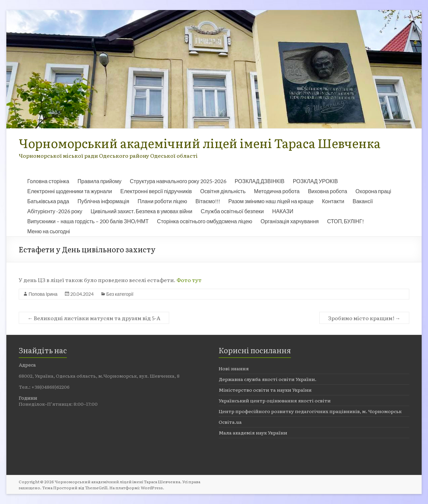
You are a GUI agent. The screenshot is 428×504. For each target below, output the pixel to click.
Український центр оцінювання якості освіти (275, 400)
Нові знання (234, 368)
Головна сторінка (48, 181)
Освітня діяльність (223, 191)
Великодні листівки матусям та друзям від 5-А (94, 318)
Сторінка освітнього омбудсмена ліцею (205, 221)
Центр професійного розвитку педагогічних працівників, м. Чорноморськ (310, 411)
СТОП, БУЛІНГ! (345, 221)
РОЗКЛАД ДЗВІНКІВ (260, 181)
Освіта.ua (230, 422)
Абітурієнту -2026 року (55, 211)
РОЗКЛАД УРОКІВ (315, 181)
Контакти (333, 201)
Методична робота (277, 191)
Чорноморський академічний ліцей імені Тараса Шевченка (200, 143)
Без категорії (120, 294)
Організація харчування (290, 221)
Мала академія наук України (253, 432)
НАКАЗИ (283, 211)
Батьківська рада (48, 201)
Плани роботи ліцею (162, 201)
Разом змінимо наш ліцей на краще (271, 201)
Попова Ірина (43, 294)
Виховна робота (328, 191)
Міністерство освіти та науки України (265, 390)
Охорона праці (373, 191)
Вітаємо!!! (207, 201)
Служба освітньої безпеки (232, 211)
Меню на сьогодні (48, 231)
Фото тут (189, 280)
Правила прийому (99, 181)
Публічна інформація (103, 201)
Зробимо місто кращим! (364, 318)
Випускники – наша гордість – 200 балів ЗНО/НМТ (88, 221)
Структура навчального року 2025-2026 (178, 181)
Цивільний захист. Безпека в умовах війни (141, 211)
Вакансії (363, 201)
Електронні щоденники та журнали (69, 191)
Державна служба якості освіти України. (267, 379)
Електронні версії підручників (156, 191)
